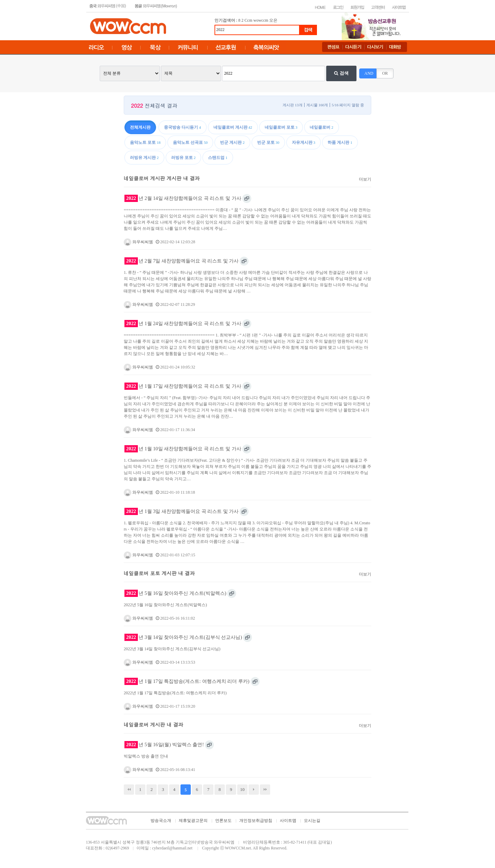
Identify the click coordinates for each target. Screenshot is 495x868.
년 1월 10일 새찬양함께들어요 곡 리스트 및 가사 (183, 449)
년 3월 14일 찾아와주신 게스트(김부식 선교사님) (183, 637)
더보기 (365, 179)
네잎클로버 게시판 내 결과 (153, 725)
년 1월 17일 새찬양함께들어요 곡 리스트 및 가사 (183, 386)
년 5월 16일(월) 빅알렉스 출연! (164, 745)
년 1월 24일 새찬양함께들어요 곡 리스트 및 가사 (183, 324)
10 (243, 789)
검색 (341, 73)
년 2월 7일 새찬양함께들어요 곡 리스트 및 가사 (181, 261)
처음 (129, 790)
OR (385, 73)
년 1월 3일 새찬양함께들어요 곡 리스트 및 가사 (181, 511)
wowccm (261, 20)
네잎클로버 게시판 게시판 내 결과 (162, 178)
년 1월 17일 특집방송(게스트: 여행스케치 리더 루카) (187, 681)
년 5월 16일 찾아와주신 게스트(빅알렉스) (175, 593)
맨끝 (265, 790)
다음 (254, 790)
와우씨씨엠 (138, 242)
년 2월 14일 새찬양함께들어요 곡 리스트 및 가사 (183, 198)
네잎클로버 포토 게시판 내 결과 (159, 573)
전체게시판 (140, 127)
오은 (273, 20)
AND (369, 73)
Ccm (248, 20)
